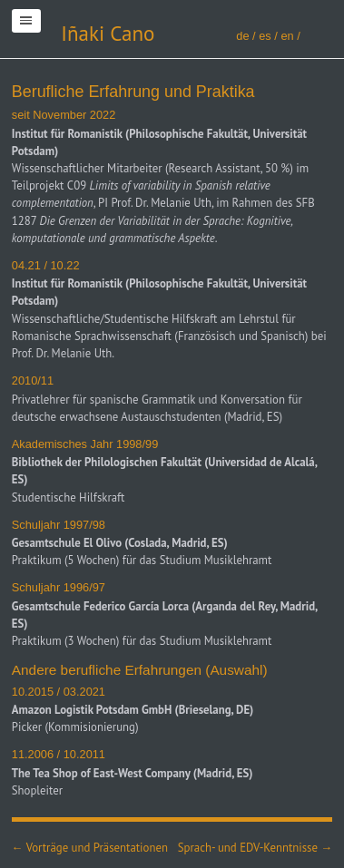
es (265, 36)
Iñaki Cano (108, 33)
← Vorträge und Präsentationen (90, 848)
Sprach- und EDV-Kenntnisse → (255, 848)
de (242, 36)
